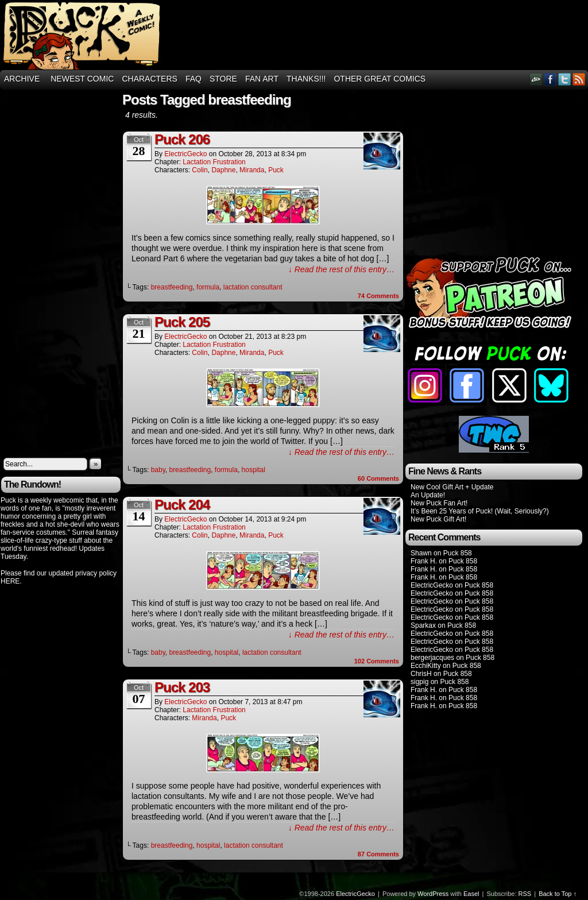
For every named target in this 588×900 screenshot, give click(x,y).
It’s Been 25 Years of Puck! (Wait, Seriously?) (480, 511)
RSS (579, 79)
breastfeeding (172, 287)
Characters (149, 79)
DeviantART (536, 79)
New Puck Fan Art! (439, 503)
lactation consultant (253, 287)
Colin (200, 170)
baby (158, 470)
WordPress (433, 894)
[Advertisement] (379, 35)
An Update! (428, 495)
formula (208, 287)
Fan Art (262, 79)
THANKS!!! (306, 79)
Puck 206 (182, 139)
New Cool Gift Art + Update (452, 487)
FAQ (194, 79)
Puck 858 (458, 553)
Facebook (550, 79)
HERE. (11, 581)
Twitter (565, 79)
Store (223, 79)
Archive (22, 79)
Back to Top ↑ (558, 894)
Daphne (223, 170)
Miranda (252, 170)
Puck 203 (182, 687)
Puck (276, 170)
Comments (378, 296)
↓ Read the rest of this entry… (341, 269)
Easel (471, 894)
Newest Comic (82, 79)
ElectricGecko (185, 154)
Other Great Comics (380, 79)
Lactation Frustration (214, 162)
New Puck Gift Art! (438, 519)
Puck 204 (182, 505)
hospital (254, 470)
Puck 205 (182, 322)
